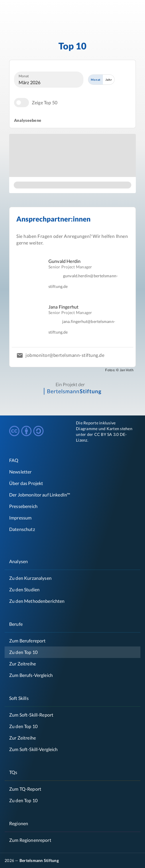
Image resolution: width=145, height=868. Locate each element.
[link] (72, 483)
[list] (72, 297)
